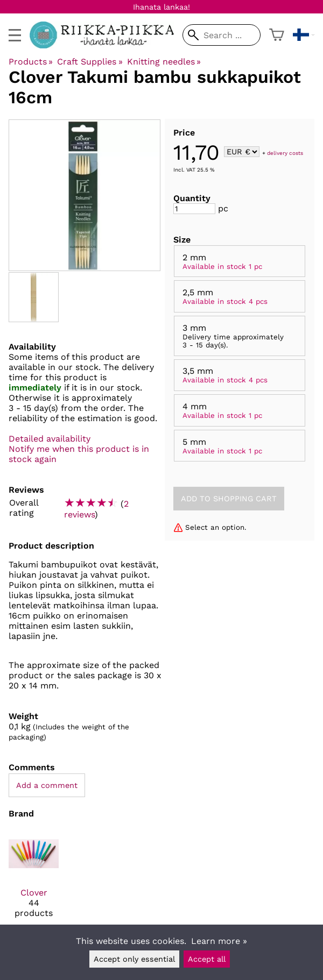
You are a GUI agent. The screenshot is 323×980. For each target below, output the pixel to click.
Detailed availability (50, 439)
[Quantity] (194, 209)
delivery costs (285, 152)
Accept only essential (134, 959)
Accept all (207, 959)
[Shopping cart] (277, 35)
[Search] (222, 35)
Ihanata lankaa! (161, 7)
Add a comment (47, 785)
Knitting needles (164, 62)
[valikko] (15, 35)
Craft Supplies (90, 62)
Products (31, 62)
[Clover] (34, 878)
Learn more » (219, 941)
